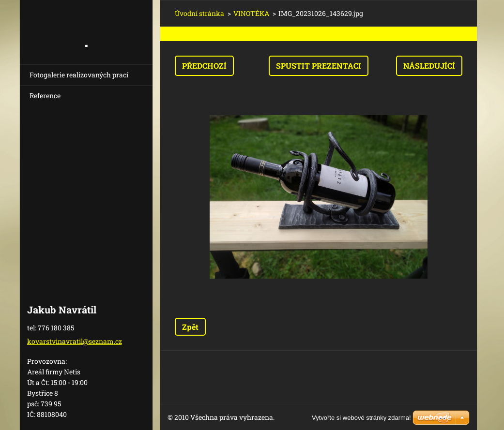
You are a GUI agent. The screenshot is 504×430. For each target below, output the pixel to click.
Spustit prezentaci (319, 66)
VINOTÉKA (251, 13)
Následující (429, 66)
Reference (45, 96)
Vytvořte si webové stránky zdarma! (361, 418)
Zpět (190, 327)
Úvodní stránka (199, 13)
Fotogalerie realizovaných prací (79, 75)
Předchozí (204, 66)
